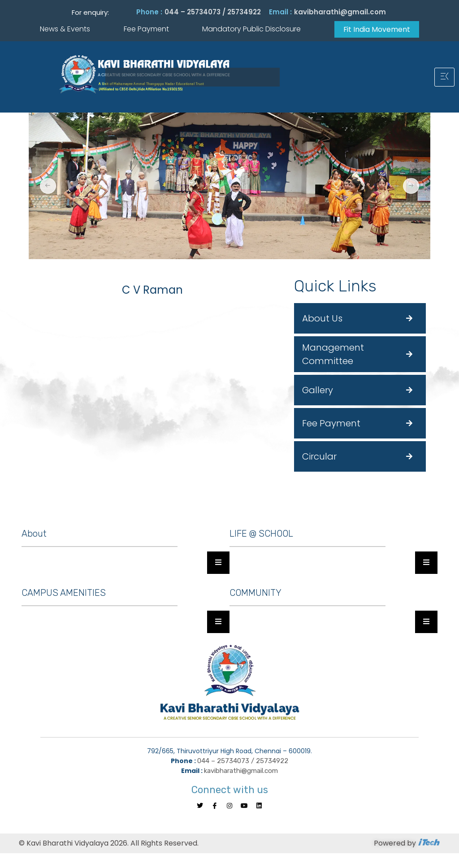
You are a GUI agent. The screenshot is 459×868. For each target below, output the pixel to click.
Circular (319, 456)
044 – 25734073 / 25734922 (213, 12)
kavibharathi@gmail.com (340, 12)
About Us (322, 318)
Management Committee (333, 354)
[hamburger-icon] (444, 77)
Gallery (318, 390)
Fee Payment (331, 423)
